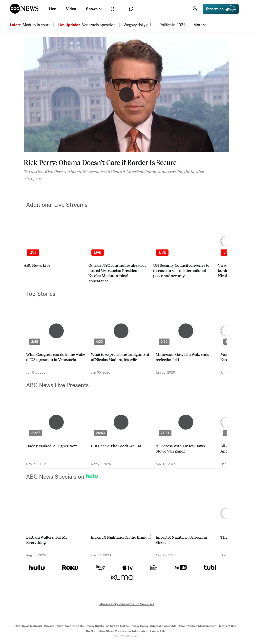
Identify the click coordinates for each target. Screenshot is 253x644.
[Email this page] (45, 186)
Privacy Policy (53, 626)
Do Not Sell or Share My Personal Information (117, 631)
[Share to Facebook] (25, 186)
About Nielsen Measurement (198, 626)
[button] (131, 9)
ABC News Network (29, 626)
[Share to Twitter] (35, 186)
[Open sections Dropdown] (113, 9)
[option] (54, 254)
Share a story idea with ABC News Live (127, 604)
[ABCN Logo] (24, 9)
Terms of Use (227, 626)
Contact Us (158, 631)
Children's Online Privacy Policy (127, 626)
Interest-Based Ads (163, 626)
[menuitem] (36, 25)
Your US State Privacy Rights (84, 626)
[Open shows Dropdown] (94, 9)
